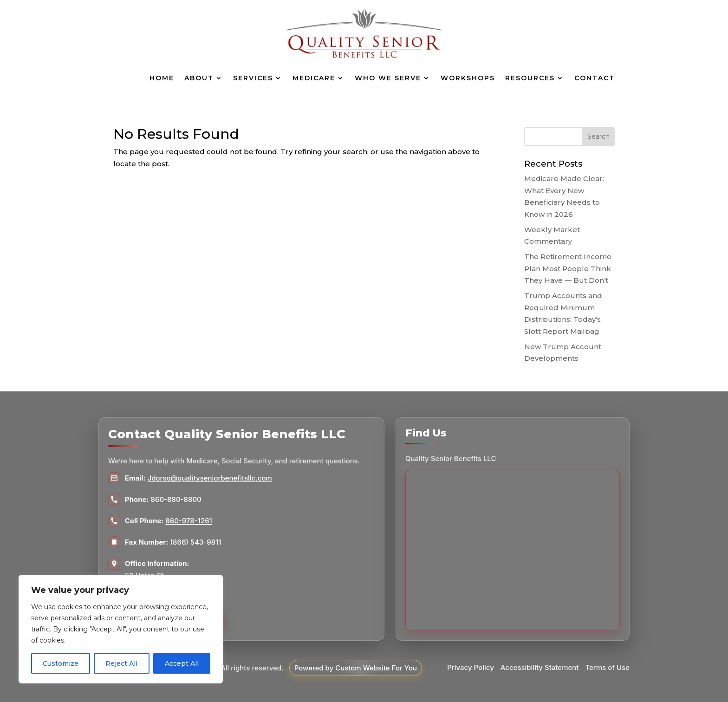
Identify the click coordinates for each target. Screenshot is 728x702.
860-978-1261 (189, 521)
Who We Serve (388, 78)
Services (253, 78)
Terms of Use (607, 667)
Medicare (314, 78)
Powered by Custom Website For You (356, 668)
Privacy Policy (471, 667)
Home (162, 78)
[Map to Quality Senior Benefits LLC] (513, 550)
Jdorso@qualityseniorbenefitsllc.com (210, 478)
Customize (61, 663)
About (199, 78)
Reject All (121, 663)
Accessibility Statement (540, 667)
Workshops (468, 78)
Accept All (182, 663)
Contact (595, 78)
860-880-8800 (176, 499)
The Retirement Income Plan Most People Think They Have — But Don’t (568, 268)
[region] (121, 629)
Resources (530, 78)
